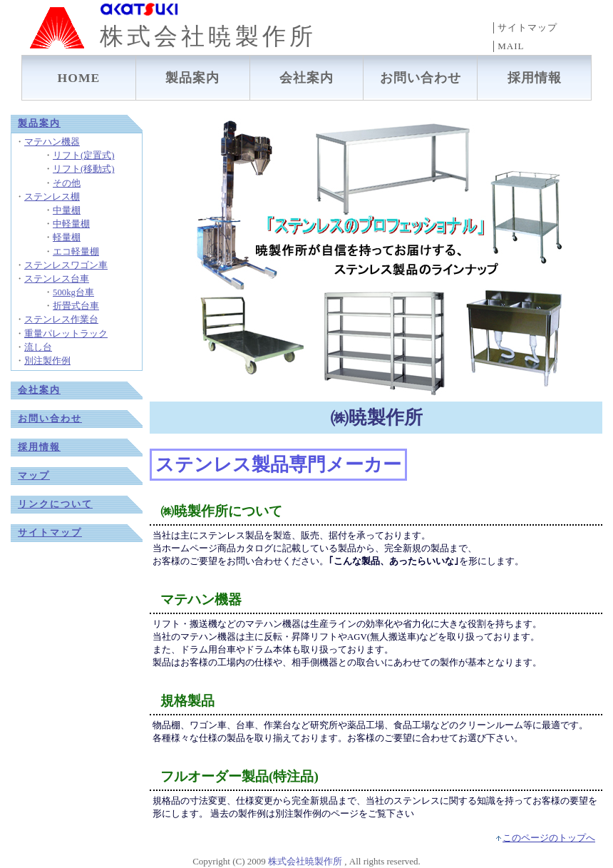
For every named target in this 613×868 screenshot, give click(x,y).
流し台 (38, 347)
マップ (34, 476)
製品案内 (192, 78)
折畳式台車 (76, 306)
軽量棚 (67, 238)
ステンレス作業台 (61, 320)
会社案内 (306, 78)
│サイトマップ (524, 27)
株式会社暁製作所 (305, 861)
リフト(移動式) (84, 169)
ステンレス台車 (57, 279)
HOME (79, 78)
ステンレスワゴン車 (66, 265)
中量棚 (67, 210)
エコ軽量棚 (76, 252)
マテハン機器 (52, 142)
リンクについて (55, 504)
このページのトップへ (549, 838)
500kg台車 (73, 292)
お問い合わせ (421, 78)
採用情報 (535, 78)
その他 (67, 183)
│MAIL (507, 46)
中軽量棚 (71, 224)
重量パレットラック (66, 334)
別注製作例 (47, 361)
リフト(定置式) (84, 155)
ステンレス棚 (52, 197)
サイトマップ (50, 533)
